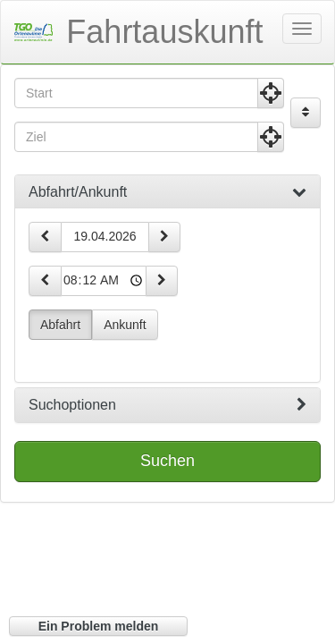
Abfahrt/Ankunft (167, 192)
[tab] (167, 192)
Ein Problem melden (99, 626)
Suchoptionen (167, 405)
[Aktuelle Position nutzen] (271, 93)
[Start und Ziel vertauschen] (306, 113)
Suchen (167, 461)
